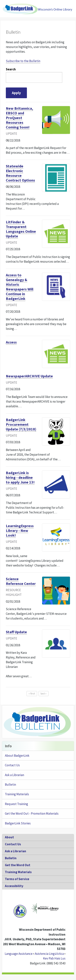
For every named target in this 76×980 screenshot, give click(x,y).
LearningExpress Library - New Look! (20, 530)
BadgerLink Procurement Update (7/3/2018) (21, 424)
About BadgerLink (17, 756)
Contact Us (12, 765)
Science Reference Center (21, 581)
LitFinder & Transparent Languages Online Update (21, 229)
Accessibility (14, 886)
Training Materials (17, 794)
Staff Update (16, 632)
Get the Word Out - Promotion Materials (32, 813)
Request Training (16, 804)
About (9, 837)
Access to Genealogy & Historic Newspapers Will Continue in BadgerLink (20, 287)
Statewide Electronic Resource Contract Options (20, 173)
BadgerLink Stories (18, 823)
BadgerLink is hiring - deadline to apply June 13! (20, 477)
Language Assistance (19, 954)
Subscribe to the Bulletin (23, 61)
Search (11, 69)
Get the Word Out (18, 865)
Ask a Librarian (14, 775)
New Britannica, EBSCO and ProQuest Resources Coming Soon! (19, 118)
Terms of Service (17, 879)
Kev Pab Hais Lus (54, 958)
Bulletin (10, 785)
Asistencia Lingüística (49, 954)
